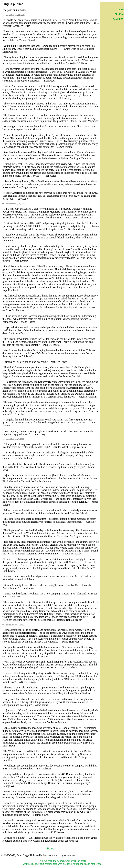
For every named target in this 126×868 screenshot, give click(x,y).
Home (51, 849)
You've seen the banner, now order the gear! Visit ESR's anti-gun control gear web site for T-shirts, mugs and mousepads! (63, 862)
